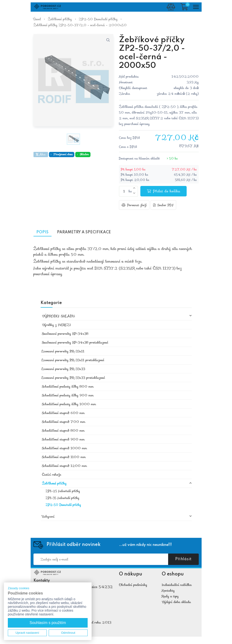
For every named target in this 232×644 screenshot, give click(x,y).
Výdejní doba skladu (176, 602)
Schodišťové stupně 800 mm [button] (63, 431)
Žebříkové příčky (60, 19)
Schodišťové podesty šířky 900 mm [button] (68, 395)
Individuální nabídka (177, 585)
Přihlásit (183, 559)
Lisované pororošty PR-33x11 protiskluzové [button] (73, 360)
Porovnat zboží (134, 205)
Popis (44, 232)
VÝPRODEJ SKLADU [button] (58, 316)
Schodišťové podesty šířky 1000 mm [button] (69, 404)
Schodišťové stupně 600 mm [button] (63, 413)
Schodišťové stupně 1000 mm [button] (65, 448)
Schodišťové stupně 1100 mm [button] (64, 457)
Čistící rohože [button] (52, 475)
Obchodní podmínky (133, 585)
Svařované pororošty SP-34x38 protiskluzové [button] (75, 343)
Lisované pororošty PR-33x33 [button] (64, 369)
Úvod (37, 19)
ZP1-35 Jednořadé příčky (62, 498)
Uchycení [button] (48, 517)
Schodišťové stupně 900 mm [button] (63, 439)
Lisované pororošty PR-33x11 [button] (63, 351)
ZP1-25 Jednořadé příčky (63, 491)
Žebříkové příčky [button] (54, 484)
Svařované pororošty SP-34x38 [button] (65, 334)
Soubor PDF (163, 205)
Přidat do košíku (164, 191)
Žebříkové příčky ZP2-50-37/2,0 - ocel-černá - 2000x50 (80, 25)
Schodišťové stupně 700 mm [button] (64, 422)
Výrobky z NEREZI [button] (57, 325)
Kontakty (168, 591)
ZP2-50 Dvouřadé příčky (98, 19)
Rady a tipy (170, 596)
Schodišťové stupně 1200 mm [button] (65, 466)
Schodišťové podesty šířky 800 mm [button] (68, 387)
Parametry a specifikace (88, 232)
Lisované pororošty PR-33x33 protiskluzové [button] (74, 378)
